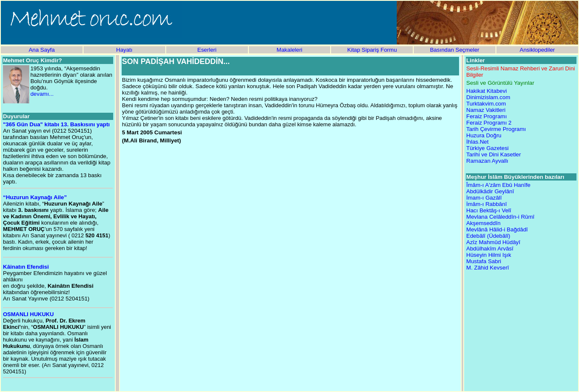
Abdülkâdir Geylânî (490, 191)
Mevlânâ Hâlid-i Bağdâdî (497, 229)
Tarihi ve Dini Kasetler (494, 154)
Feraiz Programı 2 (489, 123)
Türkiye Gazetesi (487, 148)
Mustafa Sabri (484, 261)
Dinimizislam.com (488, 97)
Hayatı (124, 50)
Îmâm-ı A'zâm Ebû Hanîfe (498, 185)
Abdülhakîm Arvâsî (490, 249)
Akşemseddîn (483, 223)
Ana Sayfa (42, 50)
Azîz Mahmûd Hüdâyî (493, 242)
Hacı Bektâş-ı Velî (489, 210)
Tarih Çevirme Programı (496, 129)
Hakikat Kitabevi (487, 91)
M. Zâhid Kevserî (488, 268)
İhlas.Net (477, 142)
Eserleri (207, 50)
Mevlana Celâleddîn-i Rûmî (500, 217)
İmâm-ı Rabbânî (487, 204)
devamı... (42, 94)
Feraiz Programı (487, 116)
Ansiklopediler (537, 50)
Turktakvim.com (486, 104)
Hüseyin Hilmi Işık (489, 255)
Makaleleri (290, 50)
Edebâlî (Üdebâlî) (488, 236)
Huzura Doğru (484, 135)
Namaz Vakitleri (486, 110)
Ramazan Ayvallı (487, 161)
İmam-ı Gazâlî (484, 198)
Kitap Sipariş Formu (372, 50)
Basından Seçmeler (454, 50)
